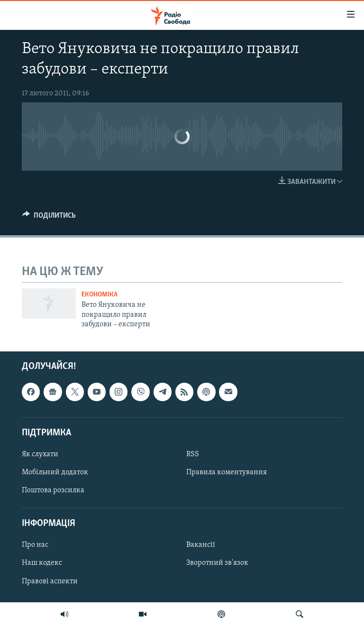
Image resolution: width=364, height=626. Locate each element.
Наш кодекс (42, 563)
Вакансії (201, 545)
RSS (193, 454)
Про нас (35, 545)
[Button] (49, 218)
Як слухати (40, 454)
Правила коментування (227, 472)
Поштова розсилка (53, 491)
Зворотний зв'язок (217, 563)
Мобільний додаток (55, 472)
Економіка (100, 295)
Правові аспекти (50, 581)
